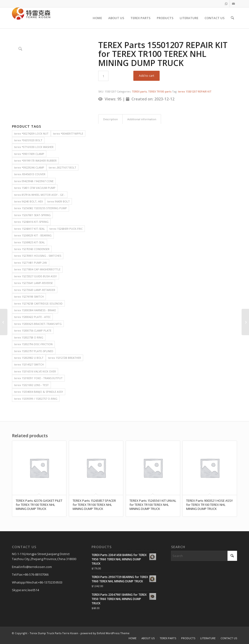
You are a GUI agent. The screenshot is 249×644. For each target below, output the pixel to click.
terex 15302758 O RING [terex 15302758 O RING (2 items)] (29, 337)
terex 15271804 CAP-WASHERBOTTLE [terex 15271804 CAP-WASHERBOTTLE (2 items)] (37, 269)
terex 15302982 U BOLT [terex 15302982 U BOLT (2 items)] (29, 358)
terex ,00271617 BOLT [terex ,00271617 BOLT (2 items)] (62, 167)
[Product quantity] (103, 76)
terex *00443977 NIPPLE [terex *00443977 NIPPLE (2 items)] (68, 134)
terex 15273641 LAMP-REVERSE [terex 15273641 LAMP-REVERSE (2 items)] (33, 283)
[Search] (232, 18)
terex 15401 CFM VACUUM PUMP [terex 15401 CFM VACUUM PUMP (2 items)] (35, 188)
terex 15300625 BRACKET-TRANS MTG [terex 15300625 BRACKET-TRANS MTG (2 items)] (38, 324)
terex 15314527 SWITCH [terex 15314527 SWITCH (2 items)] (29, 364)
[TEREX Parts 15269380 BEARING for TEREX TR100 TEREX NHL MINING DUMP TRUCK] (4, 322)
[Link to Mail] (233, 4)
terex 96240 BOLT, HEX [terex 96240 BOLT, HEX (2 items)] (28, 201)
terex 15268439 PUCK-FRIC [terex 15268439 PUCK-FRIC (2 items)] (66, 229)
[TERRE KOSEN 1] (31, 18)
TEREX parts (139, 91)
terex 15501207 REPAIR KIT (195, 91)
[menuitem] (97, 18)
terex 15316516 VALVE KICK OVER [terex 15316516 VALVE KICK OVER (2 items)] (35, 371)
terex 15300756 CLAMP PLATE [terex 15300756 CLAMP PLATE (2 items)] (33, 330)
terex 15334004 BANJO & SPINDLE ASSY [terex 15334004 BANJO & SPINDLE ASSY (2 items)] (39, 392)
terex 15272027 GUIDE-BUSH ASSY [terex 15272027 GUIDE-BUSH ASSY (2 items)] (35, 276)
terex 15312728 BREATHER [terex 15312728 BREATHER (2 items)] (65, 358)
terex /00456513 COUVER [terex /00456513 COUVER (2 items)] (30, 174)
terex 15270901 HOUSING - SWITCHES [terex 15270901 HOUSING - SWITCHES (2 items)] (38, 256)
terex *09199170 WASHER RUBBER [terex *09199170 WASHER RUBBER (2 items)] (35, 161)
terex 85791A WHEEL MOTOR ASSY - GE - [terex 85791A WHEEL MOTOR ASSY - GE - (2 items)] (40, 195)
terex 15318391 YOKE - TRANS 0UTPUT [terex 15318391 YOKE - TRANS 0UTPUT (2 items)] (38, 378)
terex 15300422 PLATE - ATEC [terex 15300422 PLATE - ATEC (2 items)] (32, 317)
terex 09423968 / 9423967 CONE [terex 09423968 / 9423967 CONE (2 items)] (34, 181)
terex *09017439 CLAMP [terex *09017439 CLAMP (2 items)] (29, 154)
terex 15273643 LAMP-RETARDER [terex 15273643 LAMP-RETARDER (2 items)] (35, 290)
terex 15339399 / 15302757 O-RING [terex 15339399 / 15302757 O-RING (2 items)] (36, 399)
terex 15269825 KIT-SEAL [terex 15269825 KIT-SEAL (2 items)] (30, 242)
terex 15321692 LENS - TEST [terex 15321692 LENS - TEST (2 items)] (31, 385)
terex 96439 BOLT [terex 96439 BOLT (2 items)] (59, 201)
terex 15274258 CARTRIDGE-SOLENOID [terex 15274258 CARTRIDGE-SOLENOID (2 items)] (38, 303)
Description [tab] (111, 119)
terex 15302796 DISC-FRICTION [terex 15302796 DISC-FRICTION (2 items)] (33, 344)
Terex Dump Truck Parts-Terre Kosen (54, 633)
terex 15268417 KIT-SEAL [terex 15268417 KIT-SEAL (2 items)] (30, 229)
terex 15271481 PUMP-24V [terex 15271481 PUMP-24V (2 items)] (31, 263)
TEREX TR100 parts (160, 91)
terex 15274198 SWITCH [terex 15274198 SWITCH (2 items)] (29, 297)
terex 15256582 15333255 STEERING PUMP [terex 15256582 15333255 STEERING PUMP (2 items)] (41, 208)
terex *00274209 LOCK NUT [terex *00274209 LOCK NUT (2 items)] (31, 134)
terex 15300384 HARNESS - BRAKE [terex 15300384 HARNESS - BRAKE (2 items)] (35, 310)
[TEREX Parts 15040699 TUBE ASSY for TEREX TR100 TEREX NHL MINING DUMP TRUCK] (245, 322)
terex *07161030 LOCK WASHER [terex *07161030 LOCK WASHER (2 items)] (34, 147)
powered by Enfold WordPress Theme (105, 633)
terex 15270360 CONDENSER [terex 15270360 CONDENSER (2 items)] (32, 249)
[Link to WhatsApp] (226, 4)
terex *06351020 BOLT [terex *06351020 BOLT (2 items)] (28, 140)
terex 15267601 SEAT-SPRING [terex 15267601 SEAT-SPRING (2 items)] (32, 215)
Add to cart (146, 76)
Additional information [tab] (142, 119)
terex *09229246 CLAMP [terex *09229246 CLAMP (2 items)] (29, 167)
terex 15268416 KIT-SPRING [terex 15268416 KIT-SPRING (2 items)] (31, 222)
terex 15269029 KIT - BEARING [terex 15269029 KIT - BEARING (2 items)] (33, 235)
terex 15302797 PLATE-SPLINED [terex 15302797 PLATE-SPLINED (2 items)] (34, 351)
